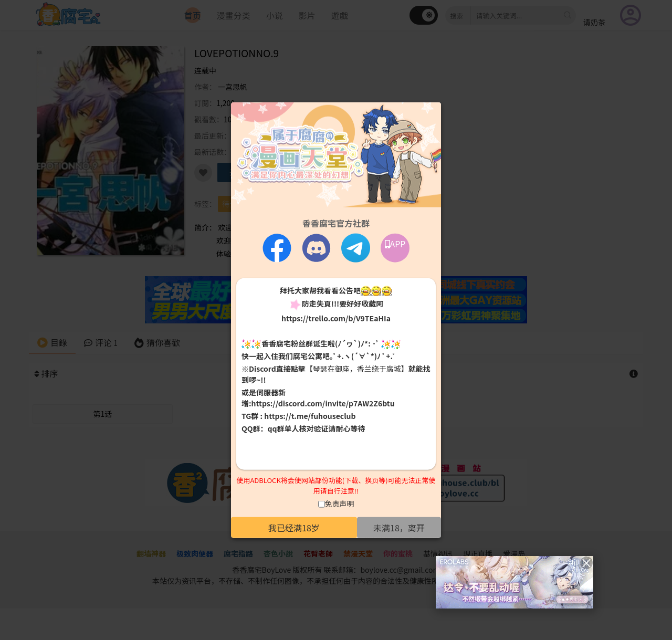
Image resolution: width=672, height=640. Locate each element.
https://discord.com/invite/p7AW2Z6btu (323, 403)
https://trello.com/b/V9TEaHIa (336, 318)
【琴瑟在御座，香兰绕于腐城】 (357, 369)
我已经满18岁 (294, 528)
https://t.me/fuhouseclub (310, 416)
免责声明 (340, 503)
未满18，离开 (399, 528)
